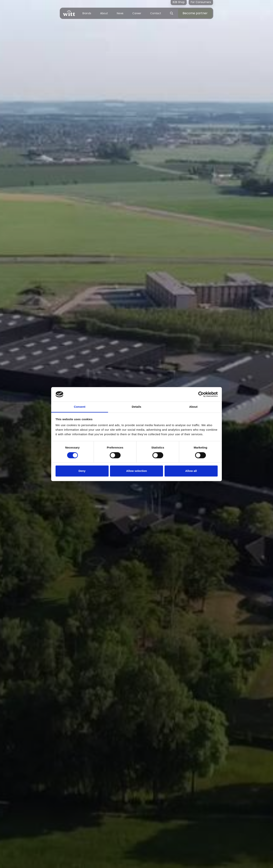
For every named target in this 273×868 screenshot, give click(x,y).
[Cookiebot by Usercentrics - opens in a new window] (201, 394)
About (104, 13)
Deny (82, 471)
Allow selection (136, 471)
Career (137, 13)
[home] (69, 13)
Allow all (191, 471)
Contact (156, 13)
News (120, 13)
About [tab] (193, 407)
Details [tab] (136, 407)
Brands (87, 13)
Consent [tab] (80, 407)
